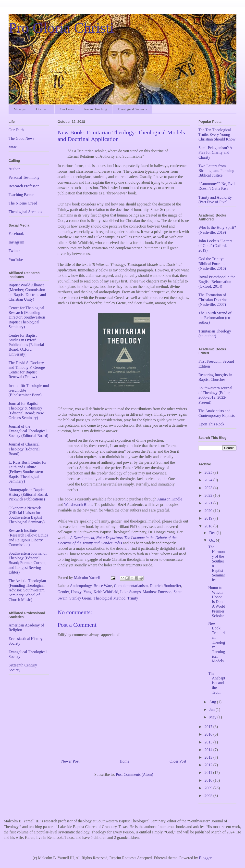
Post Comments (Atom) (135, 774)
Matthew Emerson (157, 592)
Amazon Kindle (170, 499)
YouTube (16, 260)
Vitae (13, 147)
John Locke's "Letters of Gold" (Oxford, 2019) (215, 246)
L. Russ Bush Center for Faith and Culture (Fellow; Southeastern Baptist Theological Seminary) (28, 472)
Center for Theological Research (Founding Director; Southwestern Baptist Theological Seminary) (27, 317)
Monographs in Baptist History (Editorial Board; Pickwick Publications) (28, 494)
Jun (212, 709)
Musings (20, 109)
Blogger (205, 858)
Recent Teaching (96, 109)
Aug (213, 702)
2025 (209, 472)
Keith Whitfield (106, 592)
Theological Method (110, 598)
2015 (209, 742)
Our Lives (67, 109)
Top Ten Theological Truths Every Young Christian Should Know (217, 134)
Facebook (16, 234)
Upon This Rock (211, 424)
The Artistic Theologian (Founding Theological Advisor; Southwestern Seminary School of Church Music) (27, 590)
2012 (209, 765)
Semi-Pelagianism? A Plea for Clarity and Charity (215, 152)
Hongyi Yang (81, 592)
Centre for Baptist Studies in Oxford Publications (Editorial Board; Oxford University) (26, 345)
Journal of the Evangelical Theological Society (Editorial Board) (28, 431)
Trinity (133, 598)
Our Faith (43, 109)
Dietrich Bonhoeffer (165, 586)
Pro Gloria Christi (61, 28)
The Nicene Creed (23, 203)
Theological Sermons (132, 109)
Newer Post (70, 761)
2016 (209, 734)
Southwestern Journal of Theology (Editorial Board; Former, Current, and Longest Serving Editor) (28, 563)
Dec (213, 533)
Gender (63, 592)
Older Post (178, 761)
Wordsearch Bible (78, 504)
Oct (213, 540)
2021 (209, 503)
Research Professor (24, 186)
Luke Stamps (131, 592)
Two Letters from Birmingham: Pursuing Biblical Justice (216, 171)
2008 (209, 796)
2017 (209, 727)
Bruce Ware (103, 586)
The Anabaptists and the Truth (217, 683)
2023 (209, 488)
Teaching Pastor (21, 195)
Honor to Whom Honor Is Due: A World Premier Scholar (217, 602)
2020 (209, 511)
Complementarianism (131, 586)
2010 (209, 780)
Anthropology (81, 586)
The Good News (21, 138)
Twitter (14, 251)
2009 (209, 788)
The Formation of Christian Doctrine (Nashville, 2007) (213, 300)
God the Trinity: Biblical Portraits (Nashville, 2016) (212, 263)
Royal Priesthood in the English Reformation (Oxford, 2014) (217, 282)
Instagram (16, 242)
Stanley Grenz (80, 598)
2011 (209, 772)
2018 (209, 526)
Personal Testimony (24, 177)
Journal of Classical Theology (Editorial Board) (24, 449)
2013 (209, 757)
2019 (209, 518)
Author (14, 169)
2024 (209, 480)
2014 (209, 750)
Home (125, 761)
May (213, 717)
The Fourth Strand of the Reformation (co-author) (215, 318)
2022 (209, 495)
